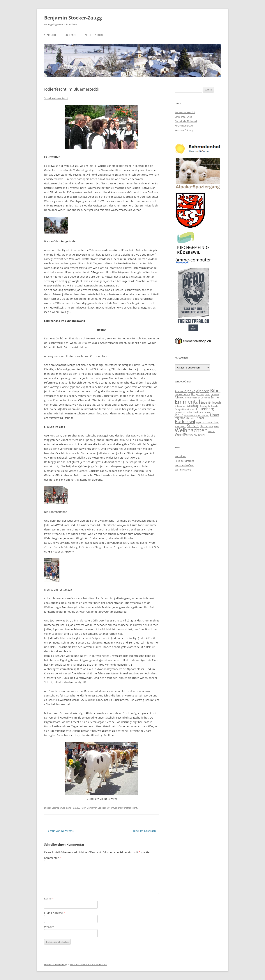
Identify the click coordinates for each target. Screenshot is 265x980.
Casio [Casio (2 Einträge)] (208, 394)
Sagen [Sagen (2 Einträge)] (199, 422)
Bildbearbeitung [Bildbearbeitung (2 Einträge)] (183, 394)
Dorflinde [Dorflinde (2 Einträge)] (205, 398)
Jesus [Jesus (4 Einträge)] (179, 415)
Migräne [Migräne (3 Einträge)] (180, 418)
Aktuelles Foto (94, 35)
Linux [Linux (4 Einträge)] (214, 415)
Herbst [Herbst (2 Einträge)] (189, 412)
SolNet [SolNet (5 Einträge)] (193, 426)
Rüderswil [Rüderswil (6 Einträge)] (185, 421)
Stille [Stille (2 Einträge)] (211, 426)
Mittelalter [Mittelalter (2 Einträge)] (191, 418)
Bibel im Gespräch (146, 831)
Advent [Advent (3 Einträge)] (179, 391)
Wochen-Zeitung (184, 130)
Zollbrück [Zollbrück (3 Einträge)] (199, 435)
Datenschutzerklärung (56, 964)
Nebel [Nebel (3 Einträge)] (200, 418)
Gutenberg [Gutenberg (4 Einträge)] (205, 409)
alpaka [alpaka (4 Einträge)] (190, 391)
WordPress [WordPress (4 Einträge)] (184, 435)
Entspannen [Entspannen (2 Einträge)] (181, 406)
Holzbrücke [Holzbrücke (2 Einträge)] (198, 412)
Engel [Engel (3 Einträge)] (204, 402)
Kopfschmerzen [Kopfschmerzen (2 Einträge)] (202, 415)
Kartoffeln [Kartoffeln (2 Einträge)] (189, 415)
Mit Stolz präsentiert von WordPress (89, 964)
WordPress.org (183, 470)
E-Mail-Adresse (55, 913)
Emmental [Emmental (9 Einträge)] (187, 402)
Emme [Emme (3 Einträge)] (215, 397)
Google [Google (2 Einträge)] (214, 406)
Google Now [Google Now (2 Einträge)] (181, 409)
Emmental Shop (184, 117)
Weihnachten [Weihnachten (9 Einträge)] (191, 430)
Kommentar (53, 858)
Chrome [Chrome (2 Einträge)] (215, 394)
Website (49, 927)
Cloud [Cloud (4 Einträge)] (180, 397)
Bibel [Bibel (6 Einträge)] (215, 390)
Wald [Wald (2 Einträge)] (216, 426)
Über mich (71, 35)
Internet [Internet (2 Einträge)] (209, 412)
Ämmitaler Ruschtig (185, 112)
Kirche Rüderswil (184, 126)
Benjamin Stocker (96, 808)
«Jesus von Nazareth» (59, 831)
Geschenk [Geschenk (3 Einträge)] (193, 406)
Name (49, 898)
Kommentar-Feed (184, 465)
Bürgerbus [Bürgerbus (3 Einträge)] (198, 394)
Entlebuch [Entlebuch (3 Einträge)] (215, 402)
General (117, 808)
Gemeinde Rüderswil (186, 121)
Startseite (50, 35)
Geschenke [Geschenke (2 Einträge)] (205, 406)
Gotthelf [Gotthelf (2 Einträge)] (191, 409)
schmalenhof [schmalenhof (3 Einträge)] (210, 422)
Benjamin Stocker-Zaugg (73, 18)
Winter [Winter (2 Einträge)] (212, 432)
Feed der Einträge (184, 461)
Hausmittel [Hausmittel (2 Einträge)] (180, 412)
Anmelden (180, 456)
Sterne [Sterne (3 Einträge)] (204, 426)
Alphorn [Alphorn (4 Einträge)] (203, 391)
